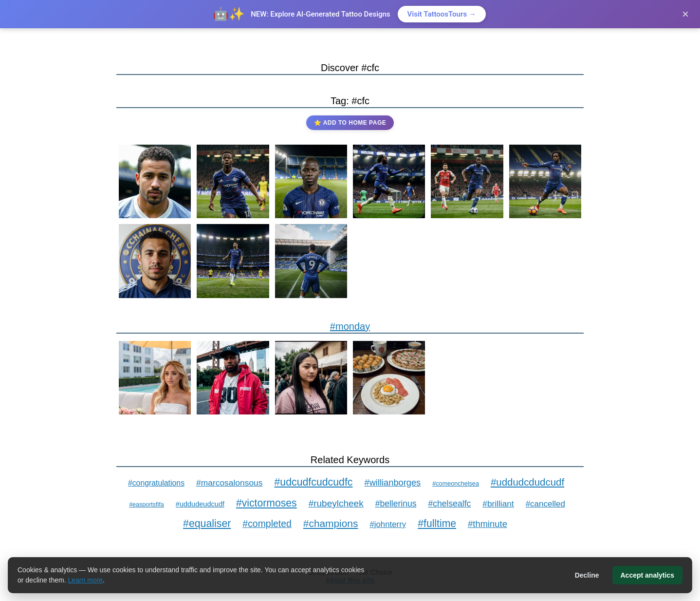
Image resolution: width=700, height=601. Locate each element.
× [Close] (685, 14)
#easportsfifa (147, 505)
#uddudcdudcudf (527, 482)
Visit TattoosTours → (442, 14)
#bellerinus (396, 504)
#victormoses (267, 503)
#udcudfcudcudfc (313, 482)
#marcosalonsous (229, 483)
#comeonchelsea (456, 484)
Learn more (86, 580)
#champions (331, 523)
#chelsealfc (450, 504)
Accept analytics (648, 575)
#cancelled (545, 504)
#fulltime (437, 523)
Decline (587, 575)
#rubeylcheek (336, 503)
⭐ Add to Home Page (350, 123)
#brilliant (498, 504)
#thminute (488, 524)
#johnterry (388, 524)
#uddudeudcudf (200, 504)
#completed (267, 524)
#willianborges (393, 482)
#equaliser (207, 524)
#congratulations (156, 483)
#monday (350, 326)
